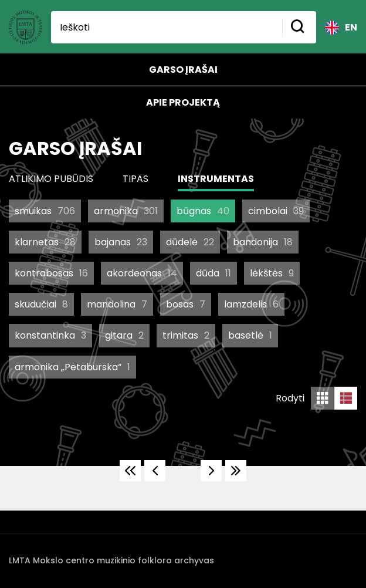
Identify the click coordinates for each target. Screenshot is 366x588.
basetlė (250, 335)
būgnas (203, 211)
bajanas (121, 242)
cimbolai (276, 211)
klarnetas (45, 242)
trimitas (186, 335)
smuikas (45, 211)
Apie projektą (183, 102)
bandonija (263, 242)
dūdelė (190, 242)
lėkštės (272, 273)
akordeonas (142, 273)
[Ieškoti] (167, 27)
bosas (186, 304)
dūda (213, 273)
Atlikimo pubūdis (51, 179)
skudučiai (41, 304)
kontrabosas (51, 273)
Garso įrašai (183, 70)
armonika (126, 211)
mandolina (117, 304)
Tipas (135, 179)
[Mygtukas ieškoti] (299, 27)
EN (341, 28)
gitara (124, 335)
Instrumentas (216, 179)
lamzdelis (251, 304)
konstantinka (50, 335)
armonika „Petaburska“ (72, 367)
